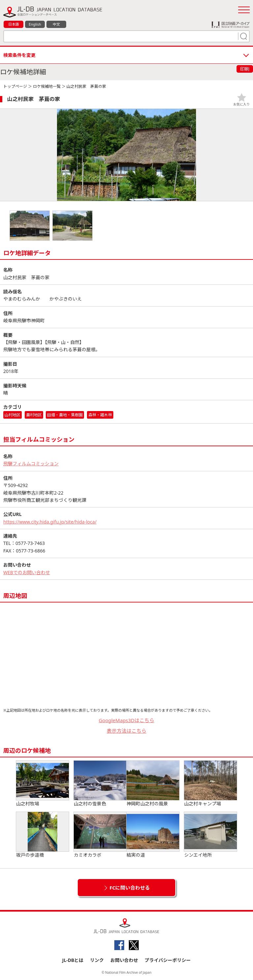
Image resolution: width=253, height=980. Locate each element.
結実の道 (153, 835)
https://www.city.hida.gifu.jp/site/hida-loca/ (50, 522)
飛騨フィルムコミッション (31, 464)
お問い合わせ (124, 960)
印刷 (245, 69)
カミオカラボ (100, 835)
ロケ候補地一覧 (47, 86)
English (35, 24)
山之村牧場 (42, 784)
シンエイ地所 (211, 835)
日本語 (14, 24)
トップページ (15, 86)
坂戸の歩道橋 (42, 835)
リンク (97, 960)
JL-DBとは (73, 960)
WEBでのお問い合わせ (27, 572)
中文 (56, 24)
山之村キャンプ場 (211, 784)
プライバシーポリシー (168, 960)
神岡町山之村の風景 (153, 784)
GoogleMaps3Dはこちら (127, 720)
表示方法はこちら (126, 731)
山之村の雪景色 (100, 784)
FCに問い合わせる (130, 888)
